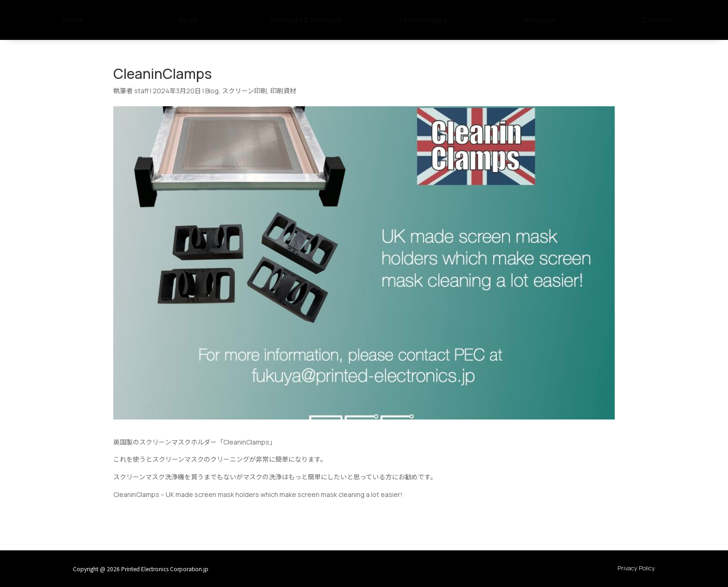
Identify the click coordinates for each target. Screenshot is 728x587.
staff (141, 91)
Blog (212, 91)
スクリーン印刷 (244, 91)
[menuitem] (71, 20)
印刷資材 (283, 91)
